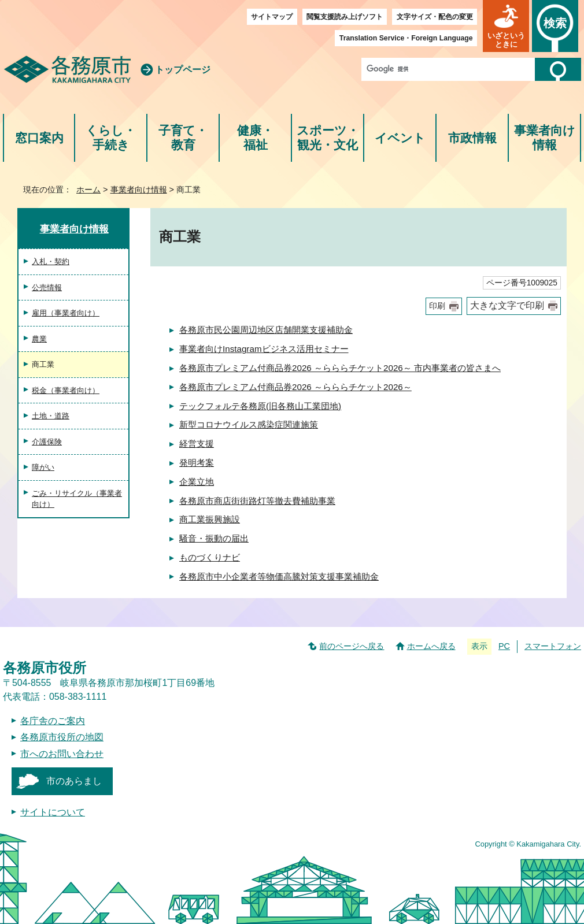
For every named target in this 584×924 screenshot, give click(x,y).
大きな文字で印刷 (507, 305)
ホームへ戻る (431, 646)
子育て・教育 (183, 138)
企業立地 (197, 482)
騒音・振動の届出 (214, 538)
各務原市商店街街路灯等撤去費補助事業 (257, 501)
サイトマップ (272, 17)
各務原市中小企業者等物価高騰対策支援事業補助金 (279, 576)
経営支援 (197, 444)
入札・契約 (51, 261)
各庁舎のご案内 (53, 721)
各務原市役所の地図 (62, 737)
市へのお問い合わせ (62, 754)
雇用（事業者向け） (66, 313)
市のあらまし (74, 781)
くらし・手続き (111, 138)
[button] (506, 26)
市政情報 (472, 138)
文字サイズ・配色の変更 (435, 17)
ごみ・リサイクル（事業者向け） (77, 499)
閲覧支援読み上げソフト (345, 17)
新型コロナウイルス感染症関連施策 (249, 424)
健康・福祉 (255, 138)
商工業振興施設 (210, 519)
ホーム (88, 190)
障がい (43, 467)
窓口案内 (39, 138)
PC (504, 646)
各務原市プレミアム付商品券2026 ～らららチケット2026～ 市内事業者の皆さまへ (340, 368)
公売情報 (47, 287)
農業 (39, 339)
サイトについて (53, 812)
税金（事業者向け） (66, 390)
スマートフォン (553, 646)
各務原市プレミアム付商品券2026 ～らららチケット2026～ (295, 387)
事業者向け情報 (545, 138)
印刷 (437, 306)
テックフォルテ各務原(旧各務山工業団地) (260, 406)
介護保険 (47, 442)
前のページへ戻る (352, 646)
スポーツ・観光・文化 (328, 138)
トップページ (183, 70)
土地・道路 (51, 416)
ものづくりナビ (210, 557)
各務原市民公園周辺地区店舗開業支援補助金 (266, 330)
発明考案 (197, 463)
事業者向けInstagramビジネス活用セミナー (264, 349)
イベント (400, 138)
